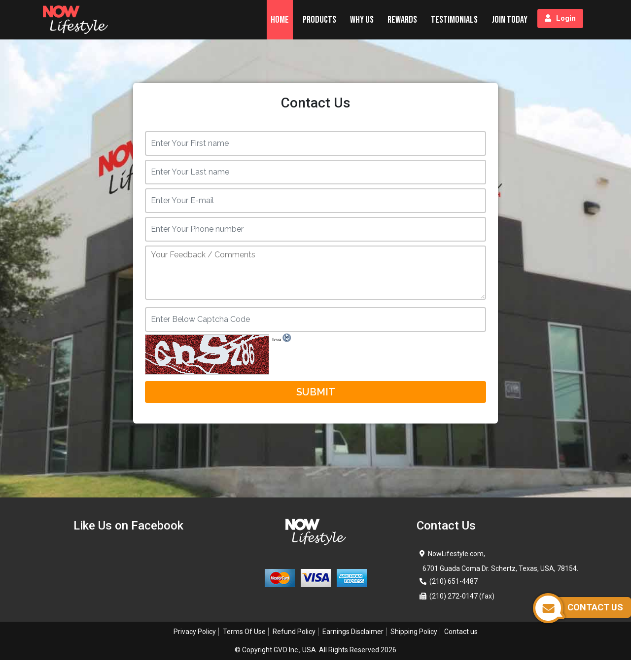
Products (319, 20)
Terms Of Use (244, 632)
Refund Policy (294, 632)
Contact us (461, 632)
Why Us (362, 20)
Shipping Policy (414, 632)
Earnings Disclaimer (353, 632)
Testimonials (454, 20)
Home (280, 20)
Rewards (402, 20)
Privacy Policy (195, 632)
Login (560, 18)
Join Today (509, 20)
